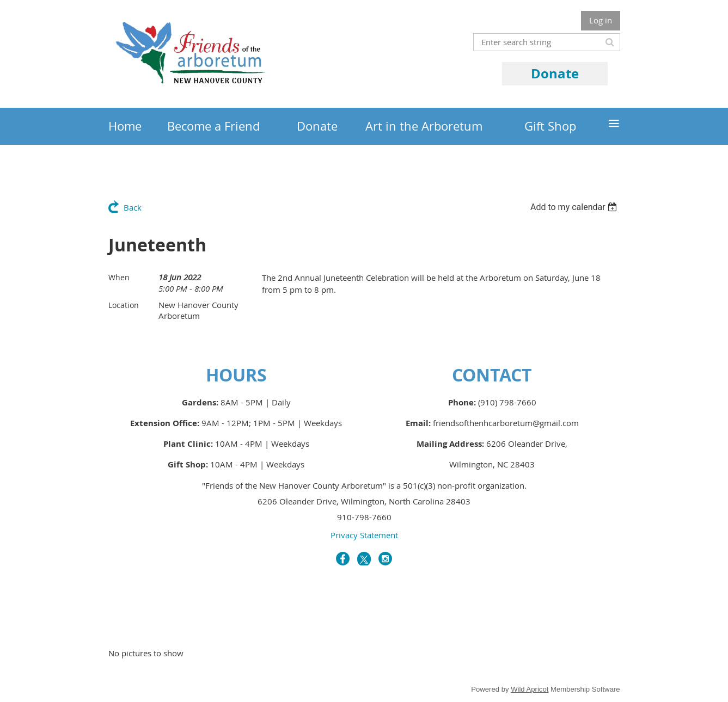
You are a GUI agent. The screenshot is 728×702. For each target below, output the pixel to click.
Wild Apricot (530, 689)
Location (124, 305)
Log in (601, 20)
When (119, 277)
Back (133, 207)
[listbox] (575, 207)
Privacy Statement (364, 535)
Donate (555, 73)
